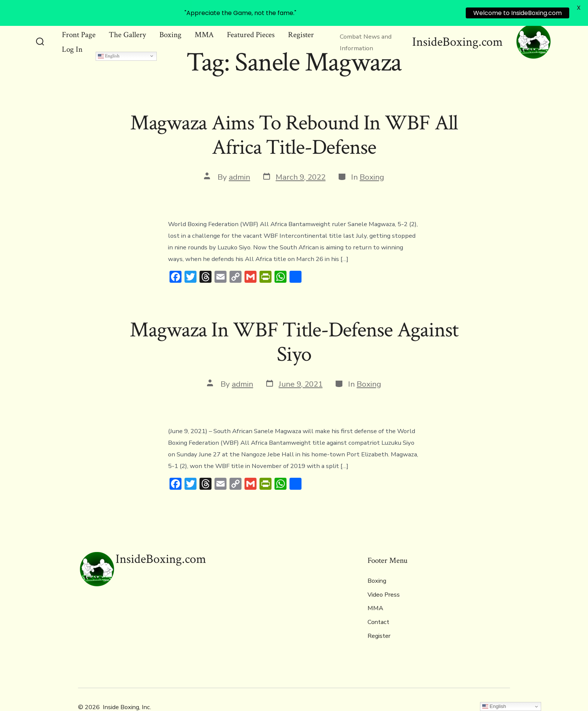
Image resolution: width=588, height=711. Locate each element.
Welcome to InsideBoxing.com (517, 13)
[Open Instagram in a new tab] (503, 688)
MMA (375, 589)
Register (379, 616)
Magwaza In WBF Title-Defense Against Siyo (294, 323)
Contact (378, 603)
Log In (72, 30)
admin (239, 157)
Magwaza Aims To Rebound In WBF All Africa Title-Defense (294, 116)
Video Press (384, 575)
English (109, 36)
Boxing (372, 157)
